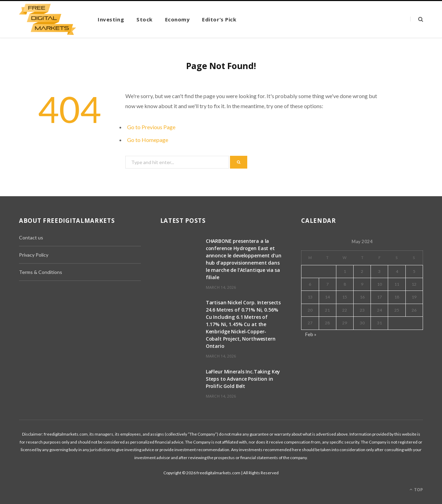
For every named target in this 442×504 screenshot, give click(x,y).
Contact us (31, 237)
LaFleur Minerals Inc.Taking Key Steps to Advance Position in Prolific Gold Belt (243, 379)
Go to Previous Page (151, 127)
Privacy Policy (34, 255)
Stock (145, 19)
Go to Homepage (148, 140)
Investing (111, 19)
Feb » (311, 334)
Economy (177, 19)
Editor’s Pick (219, 19)
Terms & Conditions (41, 272)
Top (416, 490)
